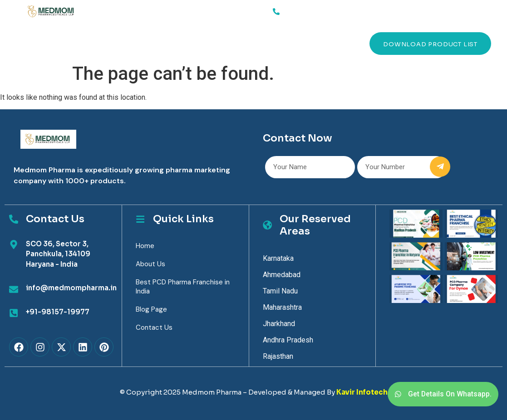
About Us (121, 43)
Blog (217, 43)
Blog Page (151, 309)
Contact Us (265, 43)
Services (79, 44)
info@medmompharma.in (71, 288)
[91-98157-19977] (276, 11)
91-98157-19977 (310, 10)
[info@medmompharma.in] (14, 289)
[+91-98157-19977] (14, 313)
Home (43, 43)
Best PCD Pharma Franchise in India (183, 287)
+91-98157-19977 (58, 312)
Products (173, 43)
